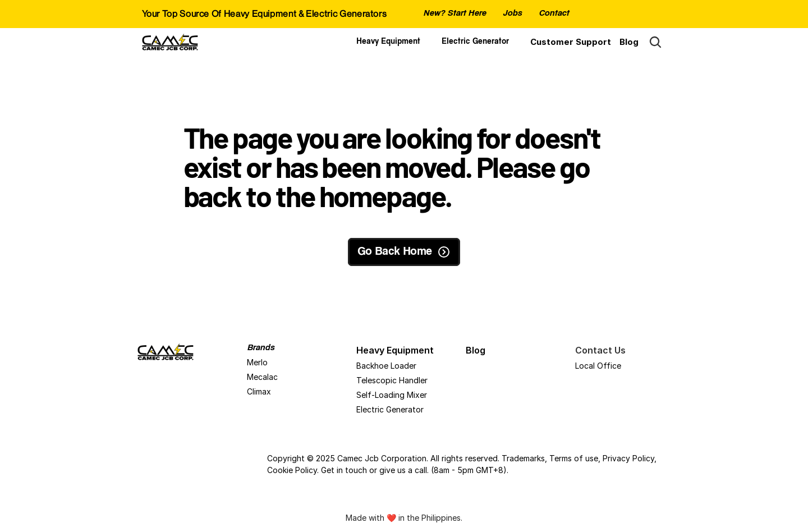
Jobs (512, 14)
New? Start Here (454, 14)
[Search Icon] (655, 42)
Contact (554, 14)
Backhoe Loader (386, 366)
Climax (259, 391)
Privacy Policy (628, 458)
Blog (629, 42)
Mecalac (262, 377)
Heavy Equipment (388, 42)
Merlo (257, 362)
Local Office (598, 366)
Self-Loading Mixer (392, 395)
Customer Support (571, 42)
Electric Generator (475, 42)
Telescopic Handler (392, 380)
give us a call (403, 470)
